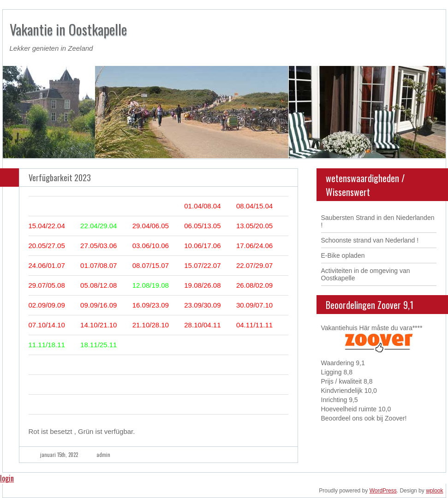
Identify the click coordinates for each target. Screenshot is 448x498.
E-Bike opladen (343, 255)
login (7, 478)
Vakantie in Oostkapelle (68, 29)
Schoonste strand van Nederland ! (370, 240)
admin (103, 455)
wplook (434, 491)
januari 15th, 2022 (59, 455)
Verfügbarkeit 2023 (60, 178)
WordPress (383, 491)
